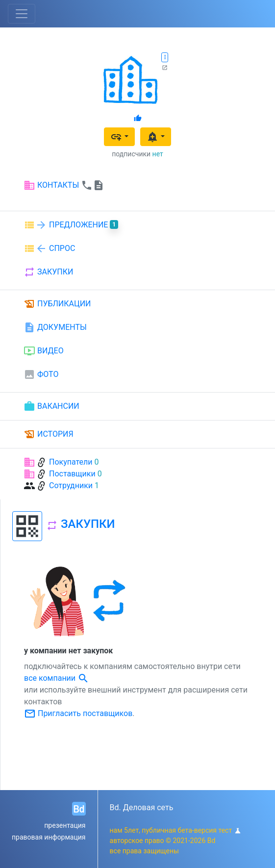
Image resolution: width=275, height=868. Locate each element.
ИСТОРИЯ (49, 434)
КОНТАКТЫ (64, 185)
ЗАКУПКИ (48, 272)
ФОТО (41, 374)
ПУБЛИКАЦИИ (57, 304)
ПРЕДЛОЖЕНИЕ (71, 225)
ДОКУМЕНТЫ (55, 327)
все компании (57, 678)
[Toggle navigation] (22, 14)
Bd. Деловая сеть (142, 807)
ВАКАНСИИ (51, 406)
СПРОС (49, 248)
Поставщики (72, 474)
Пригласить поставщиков (78, 713)
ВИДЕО (44, 351)
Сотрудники (71, 485)
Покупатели (71, 462)
